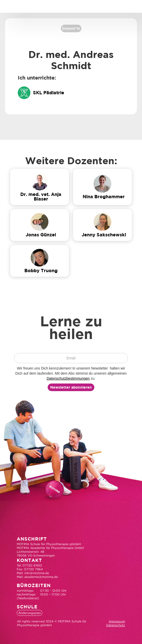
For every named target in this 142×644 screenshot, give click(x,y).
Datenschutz (116, 625)
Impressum (117, 621)
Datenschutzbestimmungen (68, 378)
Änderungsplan (30, 613)
